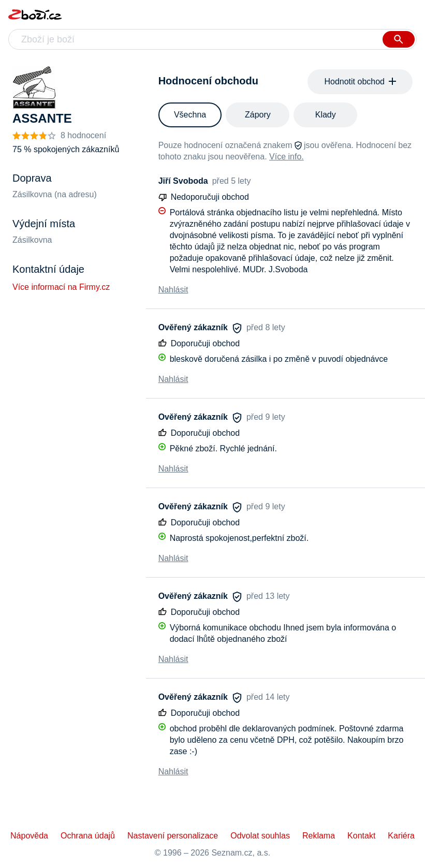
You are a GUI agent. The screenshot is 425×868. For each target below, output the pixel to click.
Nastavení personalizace (173, 836)
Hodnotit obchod (360, 82)
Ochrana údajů (88, 836)
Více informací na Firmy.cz (61, 287)
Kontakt (361, 836)
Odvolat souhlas (260, 836)
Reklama (319, 836)
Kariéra (401, 836)
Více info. (287, 157)
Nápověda (29, 836)
